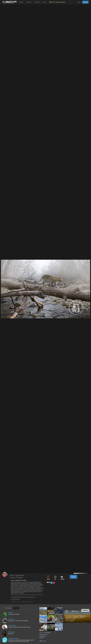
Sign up (85, 2)
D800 (46, 635)
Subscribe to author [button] (73, 577)
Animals (41, 638)
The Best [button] (37, 2)
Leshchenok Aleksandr (14, 638)
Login (79, 2)
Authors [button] (29, 2)
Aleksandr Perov (12, 626)
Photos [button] (22, 2)
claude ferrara (12, 632)
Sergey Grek (11, 619)
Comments (8, 608)
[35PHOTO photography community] (9, 2)
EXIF (16, 608)
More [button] (45, 2)
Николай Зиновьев (16, 578)
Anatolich (10, 613)
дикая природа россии (30, 597)
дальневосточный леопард (17, 597)
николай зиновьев (15, 599)
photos (48, 633)
